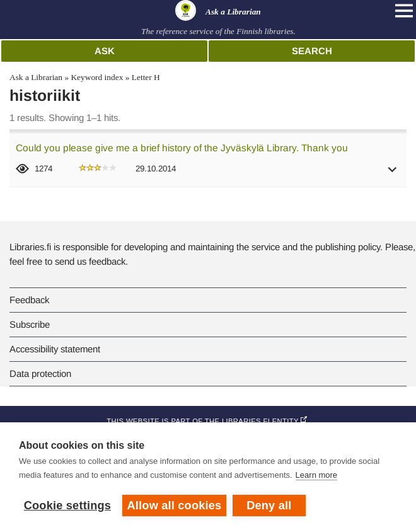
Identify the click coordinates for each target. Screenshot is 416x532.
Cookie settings (67, 506)
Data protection (40, 373)
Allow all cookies (175, 506)
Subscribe (30, 324)
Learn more (316, 475)
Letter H (146, 77)
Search (312, 51)
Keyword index (97, 77)
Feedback (29, 300)
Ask (105, 51)
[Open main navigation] (404, 11)
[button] (393, 174)
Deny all (269, 506)
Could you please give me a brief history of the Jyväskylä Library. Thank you (182, 148)
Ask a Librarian (36, 77)
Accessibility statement (55, 349)
